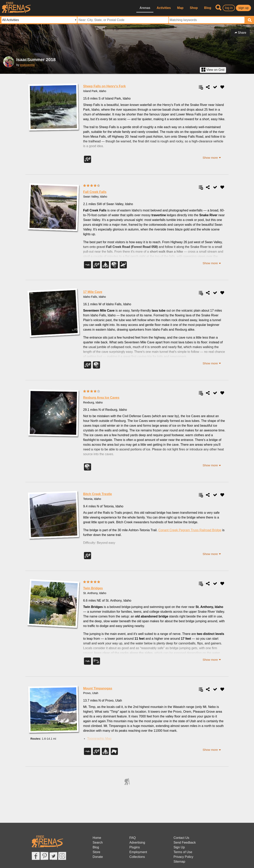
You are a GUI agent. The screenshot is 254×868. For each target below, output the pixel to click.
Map (180, 8)
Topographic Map (99, 739)
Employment (138, 852)
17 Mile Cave (93, 292)
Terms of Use (183, 852)
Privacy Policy (183, 857)
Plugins (135, 847)
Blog (208, 8)
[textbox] (207, 20)
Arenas (145, 8)
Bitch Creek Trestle (98, 494)
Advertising (137, 843)
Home (97, 838)
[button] (212, 158)
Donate (98, 857)
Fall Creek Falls (95, 192)
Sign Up (179, 847)
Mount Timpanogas (98, 688)
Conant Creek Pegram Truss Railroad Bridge (190, 530)
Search (98, 843)
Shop (194, 8)
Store (96, 852)
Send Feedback (185, 843)
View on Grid (213, 70)
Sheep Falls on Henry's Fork (104, 86)
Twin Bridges (93, 588)
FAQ (133, 838)
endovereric (27, 65)
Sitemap (179, 862)
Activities (164, 8)
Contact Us (181, 838)
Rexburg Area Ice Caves (101, 398)
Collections (137, 857)
